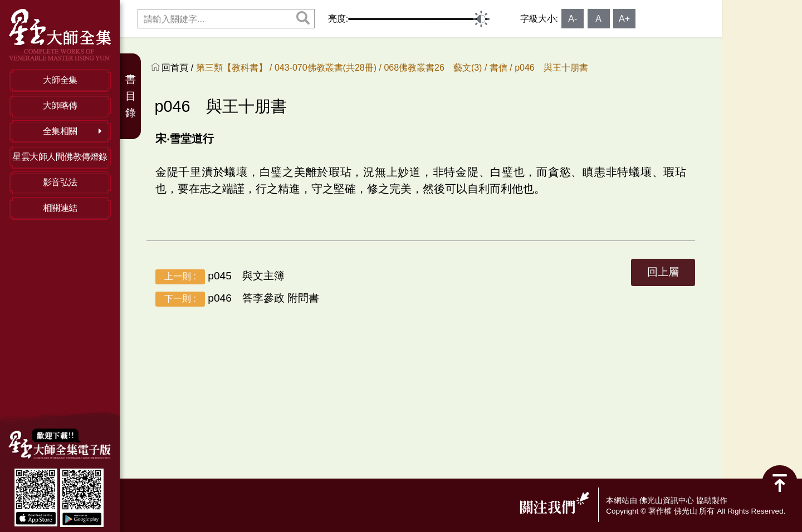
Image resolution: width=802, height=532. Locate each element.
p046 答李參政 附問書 (237, 299)
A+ (624, 19)
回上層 (663, 272)
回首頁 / (179, 68)
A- (573, 19)
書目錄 (131, 96)
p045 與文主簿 (220, 277)
